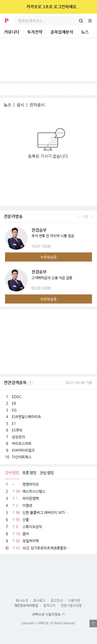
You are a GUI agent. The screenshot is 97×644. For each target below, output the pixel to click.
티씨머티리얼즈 (23, 450)
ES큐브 (17, 430)
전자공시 (37, 105)
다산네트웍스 (22, 457)
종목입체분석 (62, 32)
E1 (14, 423)
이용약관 (74, 600)
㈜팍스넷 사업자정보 (46, 614)
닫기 (90, 7)
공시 (20, 105)
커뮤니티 (12, 32)
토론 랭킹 (29, 473)
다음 (91, 217)
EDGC (17, 397)
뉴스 (85, 32)
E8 (14, 403)
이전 (79, 217)
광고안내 (57, 600)
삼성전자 (18, 437)
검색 (81, 21)
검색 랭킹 (12, 473)
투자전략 (35, 32)
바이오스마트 (22, 443)
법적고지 (49, 605)
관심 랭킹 (47, 473)
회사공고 (39, 600)
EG (14, 410)
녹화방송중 (48, 257)
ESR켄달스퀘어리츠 (26, 417)
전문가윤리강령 (71, 605)
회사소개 (22, 600)
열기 (93, 624)
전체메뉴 (92, 21)
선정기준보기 (30, 383)
